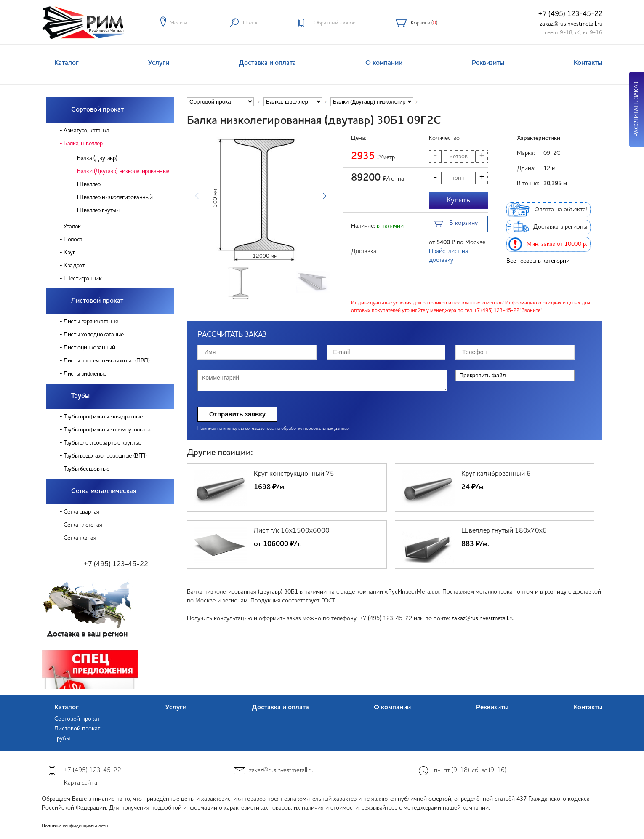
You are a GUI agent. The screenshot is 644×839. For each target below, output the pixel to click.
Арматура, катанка (86, 131)
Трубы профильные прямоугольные (108, 430)
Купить (458, 200)
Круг (69, 253)
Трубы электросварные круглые (102, 443)
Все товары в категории (538, 261)
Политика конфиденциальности (75, 826)
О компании (384, 63)
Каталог (67, 63)
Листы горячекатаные (91, 322)
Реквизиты (488, 63)
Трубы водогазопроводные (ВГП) (105, 456)
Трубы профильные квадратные (103, 417)
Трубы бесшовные (86, 469)
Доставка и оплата (267, 63)
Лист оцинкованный (89, 348)
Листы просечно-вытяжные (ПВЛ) (106, 361)
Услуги (159, 63)
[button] (324, 196)
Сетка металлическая (104, 491)
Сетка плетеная (83, 525)
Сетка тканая (80, 538)
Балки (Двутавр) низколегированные (123, 171)
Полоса (73, 240)
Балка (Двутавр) (97, 158)
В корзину (456, 224)
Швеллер (89, 184)
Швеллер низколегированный (115, 197)
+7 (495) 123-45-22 (571, 14)
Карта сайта (81, 783)
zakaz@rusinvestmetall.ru (571, 24)
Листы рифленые (85, 374)
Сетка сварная (81, 512)
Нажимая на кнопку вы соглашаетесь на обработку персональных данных (273, 429)
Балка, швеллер (83, 144)
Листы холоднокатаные (93, 335)
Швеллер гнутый (98, 210)
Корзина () (424, 23)
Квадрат (74, 266)
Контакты (588, 63)
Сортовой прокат (97, 110)
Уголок (72, 226)
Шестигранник (82, 279)
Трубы (80, 396)
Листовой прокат (97, 301)
